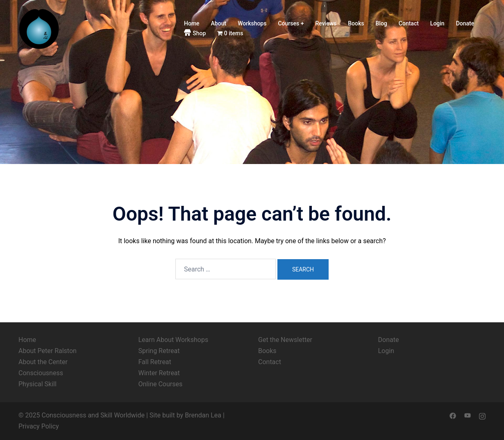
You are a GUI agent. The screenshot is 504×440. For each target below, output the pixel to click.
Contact (409, 23)
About (219, 23)
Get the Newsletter (285, 340)
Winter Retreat (159, 373)
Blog (381, 23)
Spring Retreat (159, 351)
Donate (465, 23)
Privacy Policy (39, 426)
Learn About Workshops (174, 340)
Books (356, 23)
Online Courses (161, 384)
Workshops (252, 23)
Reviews (326, 23)
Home (192, 23)
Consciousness (41, 373)
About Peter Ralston (48, 351)
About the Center (43, 362)
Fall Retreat (155, 362)
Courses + (291, 23)
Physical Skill (37, 384)
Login (437, 23)
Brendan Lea (203, 415)
